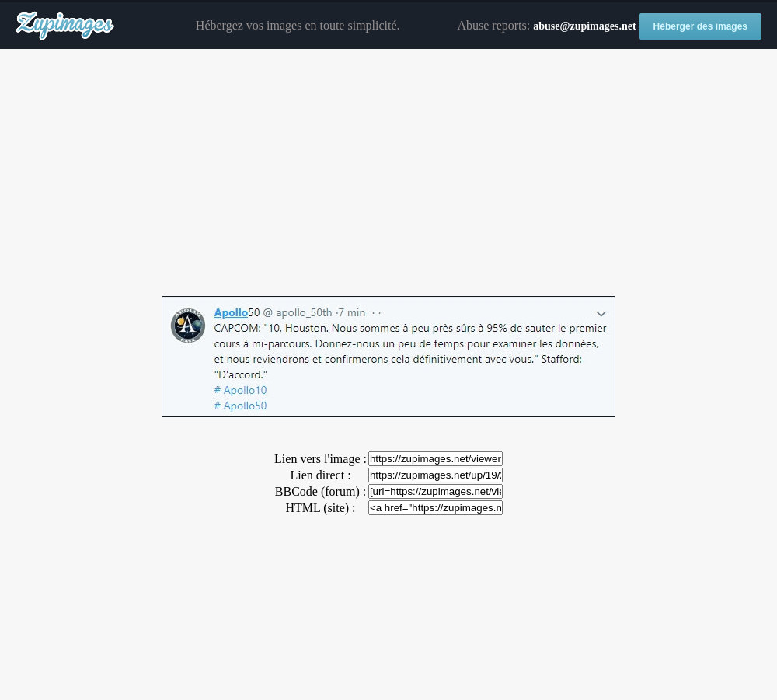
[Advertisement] (388, 173)
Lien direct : (320, 475)
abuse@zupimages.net (584, 26)
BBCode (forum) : (321, 491)
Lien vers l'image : (321, 459)
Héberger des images (700, 26)
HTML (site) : (320, 508)
